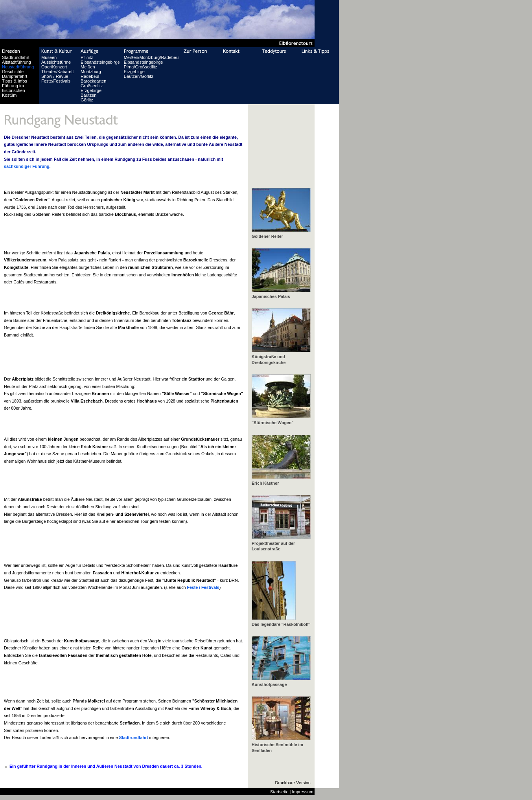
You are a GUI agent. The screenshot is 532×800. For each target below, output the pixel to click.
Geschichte (13, 72)
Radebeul (90, 76)
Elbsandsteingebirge (100, 62)
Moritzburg (91, 72)
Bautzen (88, 95)
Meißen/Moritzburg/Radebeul (152, 57)
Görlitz (87, 100)
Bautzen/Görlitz (139, 76)
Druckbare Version (293, 783)
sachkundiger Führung (27, 166)
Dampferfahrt (15, 76)
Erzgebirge (91, 90)
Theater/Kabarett (58, 72)
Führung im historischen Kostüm (14, 90)
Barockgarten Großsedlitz (93, 83)
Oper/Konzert (54, 67)
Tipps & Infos (15, 81)
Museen (49, 57)
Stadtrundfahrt (16, 57)
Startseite (279, 792)
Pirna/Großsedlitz (141, 67)
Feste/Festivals (56, 81)
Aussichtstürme (56, 62)
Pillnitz (87, 57)
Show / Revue (55, 76)
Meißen (88, 67)
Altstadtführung (17, 62)
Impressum (303, 792)
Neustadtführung (18, 67)
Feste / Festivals (203, 587)
